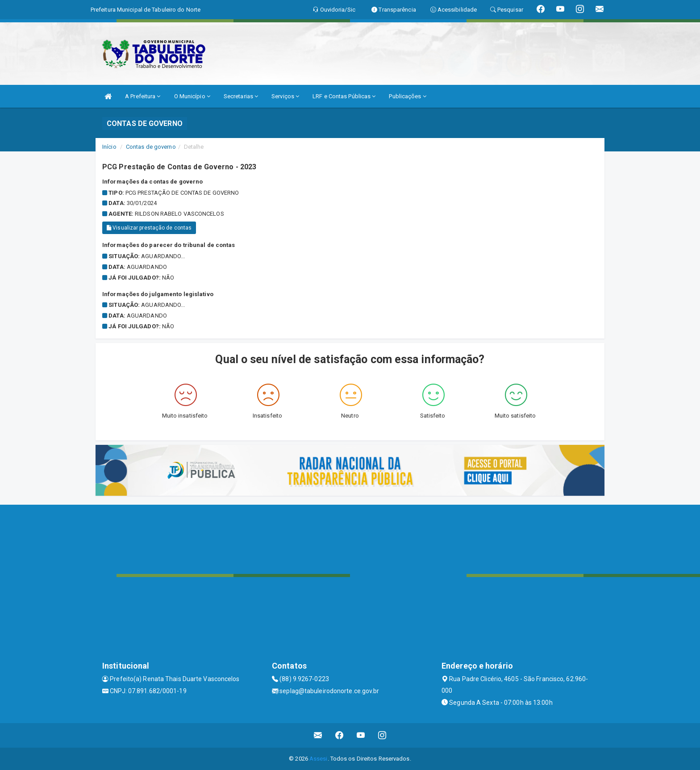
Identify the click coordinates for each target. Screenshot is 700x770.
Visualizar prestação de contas (149, 228)
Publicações (407, 96)
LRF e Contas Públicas (344, 96)
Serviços (285, 96)
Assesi (319, 759)
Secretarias (241, 96)
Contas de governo (151, 147)
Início (109, 147)
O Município (192, 96)
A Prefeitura (143, 96)
